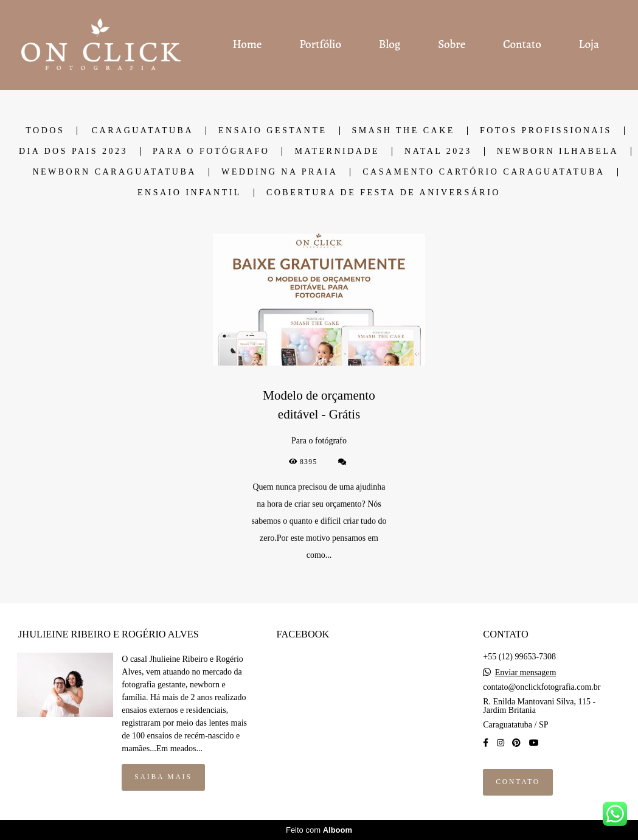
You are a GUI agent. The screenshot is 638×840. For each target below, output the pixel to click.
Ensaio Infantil (189, 193)
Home (247, 44)
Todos (45, 131)
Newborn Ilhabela (558, 151)
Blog (390, 44)
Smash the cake (404, 131)
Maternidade (337, 151)
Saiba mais (163, 777)
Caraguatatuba (143, 131)
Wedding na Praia (279, 172)
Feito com (319, 830)
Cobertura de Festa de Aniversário (383, 193)
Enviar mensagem (526, 673)
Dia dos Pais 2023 (73, 151)
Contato (522, 44)
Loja (589, 44)
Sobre (452, 44)
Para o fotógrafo (211, 151)
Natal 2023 (438, 151)
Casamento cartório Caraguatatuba (484, 172)
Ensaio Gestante (273, 131)
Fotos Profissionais (546, 131)
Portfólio (320, 44)
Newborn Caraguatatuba (114, 172)
